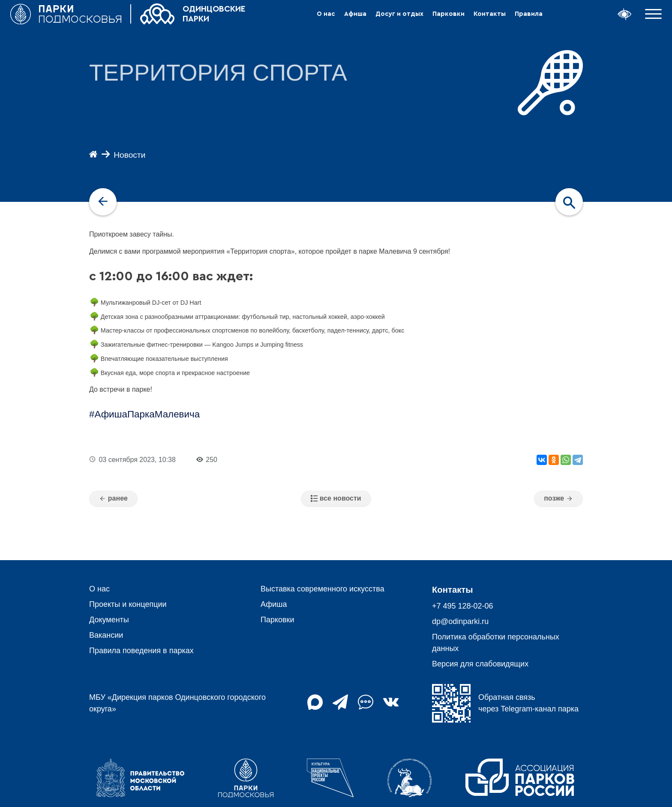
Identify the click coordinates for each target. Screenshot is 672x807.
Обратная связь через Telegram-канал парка (505, 703)
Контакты (490, 14)
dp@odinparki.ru (460, 621)
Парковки (448, 14)
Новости (129, 155)
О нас (326, 14)
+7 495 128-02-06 (463, 606)
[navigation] (103, 202)
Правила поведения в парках (141, 651)
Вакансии (106, 635)
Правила (529, 14)
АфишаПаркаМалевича (147, 414)
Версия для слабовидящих (480, 664)
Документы (109, 620)
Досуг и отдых (399, 14)
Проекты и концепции (128, 604)
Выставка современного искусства (322, 589)
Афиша (355, 14)
